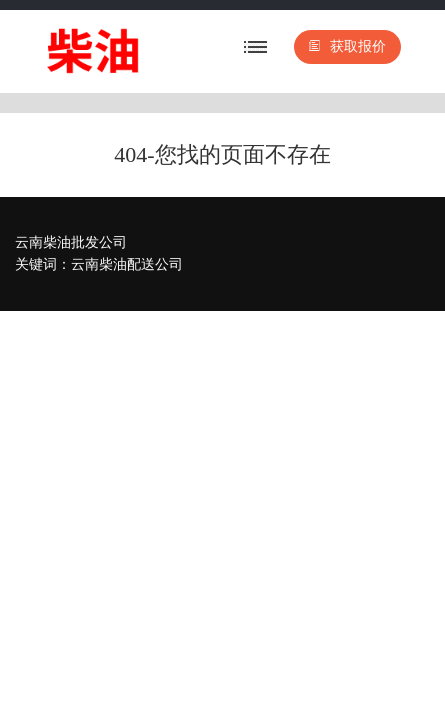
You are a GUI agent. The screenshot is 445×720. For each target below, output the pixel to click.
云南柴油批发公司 (71, 242)
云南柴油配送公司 (127, 264)
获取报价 (347, 46)
